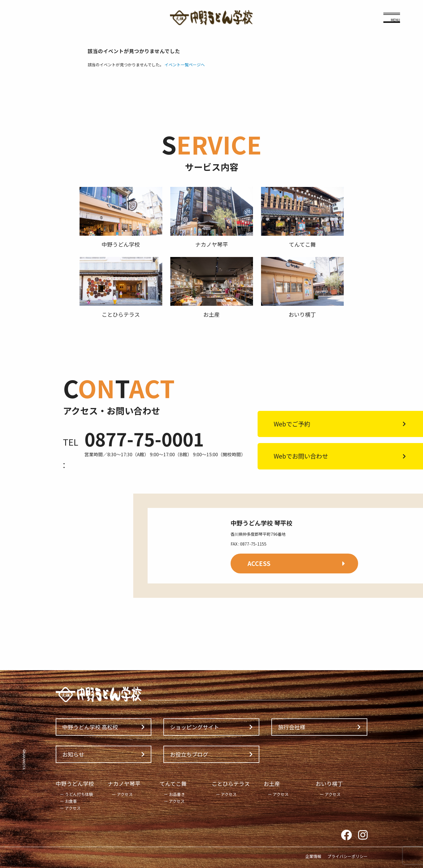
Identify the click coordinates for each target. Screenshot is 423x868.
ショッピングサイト (195, 727)
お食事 (71, 801)
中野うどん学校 (75, 783)
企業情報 (313, 856)
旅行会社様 (292, 727)
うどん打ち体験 (79, 794)
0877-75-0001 (144, 439)
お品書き (177, 794)
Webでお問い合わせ (301, 456)
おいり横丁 (329, 783)
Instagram (363, 835)
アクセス (73, 808)
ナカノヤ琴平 (124, 783)
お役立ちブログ (189, 754)
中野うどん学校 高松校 (90, 727)
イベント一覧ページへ (185, 65)
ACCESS (259, 563)
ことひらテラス (231, 783)
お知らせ (73, 754)
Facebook (346, 835)
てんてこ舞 (173, 783)
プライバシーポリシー (347, 856)
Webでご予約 (292, 424)
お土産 (272, 783)
